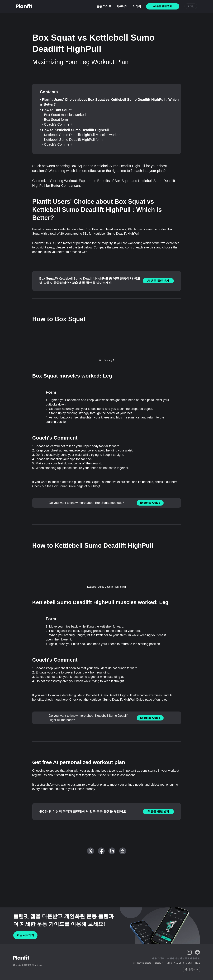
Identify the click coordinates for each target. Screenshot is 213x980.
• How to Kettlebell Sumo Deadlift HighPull (75, 130)
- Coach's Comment (57, 124)
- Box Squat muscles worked (64, 115)
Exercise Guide (150, 503)
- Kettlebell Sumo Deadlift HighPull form (72, 140)
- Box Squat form (55, 120)
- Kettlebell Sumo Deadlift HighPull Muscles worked (81, 135)
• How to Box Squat (56, 110)
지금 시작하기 (25, 935)
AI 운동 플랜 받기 (158, 281)
